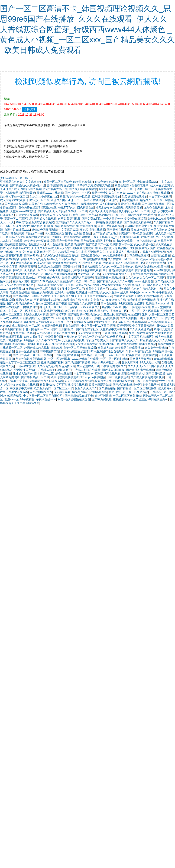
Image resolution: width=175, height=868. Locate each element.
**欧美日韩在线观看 (12, 233)
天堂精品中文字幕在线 (114, 329)
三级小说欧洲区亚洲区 (50, 285)
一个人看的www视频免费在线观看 (125, 219)
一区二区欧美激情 (146, 381)
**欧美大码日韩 (58, 189)
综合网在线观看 (65, 226)
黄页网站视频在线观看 (75, 351)
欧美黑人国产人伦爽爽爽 (77, 278)
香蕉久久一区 (119, 311)
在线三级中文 (37, 244)
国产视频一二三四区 (77, 193)
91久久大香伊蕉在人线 (44, 196)
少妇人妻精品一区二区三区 (17, 178)
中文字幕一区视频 (160, 196)
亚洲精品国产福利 (52, 363)
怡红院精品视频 (130, 237)
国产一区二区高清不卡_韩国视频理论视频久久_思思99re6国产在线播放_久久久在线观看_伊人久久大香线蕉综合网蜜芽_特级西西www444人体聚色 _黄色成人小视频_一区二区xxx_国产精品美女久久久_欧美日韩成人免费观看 (87, 29)
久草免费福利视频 (69, 219)
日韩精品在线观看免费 (108, 222)
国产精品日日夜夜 (42, 226)
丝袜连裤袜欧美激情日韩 (31, 359)
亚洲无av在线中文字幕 (107, 285)
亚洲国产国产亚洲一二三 (67, 200)
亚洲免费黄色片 (91, 256)
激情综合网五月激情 (44, 230)
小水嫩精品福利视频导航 (20, 193)
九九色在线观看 (154, 208)
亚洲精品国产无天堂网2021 (37, 318)
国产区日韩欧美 (156, 374)
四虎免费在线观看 (27, 215)
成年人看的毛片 (34, 337)
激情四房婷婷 (24, 263)
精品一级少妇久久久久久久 (109, 193)
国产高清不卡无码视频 (140, 370)
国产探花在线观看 (16, 204)
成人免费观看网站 (89, 333)
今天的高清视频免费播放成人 (18, 278)
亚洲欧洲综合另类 (49, 278)
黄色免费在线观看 (30, 208)
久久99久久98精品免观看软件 (61, 256)
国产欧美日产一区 (98, 244)
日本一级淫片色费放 (17, 226)
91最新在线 (36, 204)
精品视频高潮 (130, 200)
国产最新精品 (107, 388)
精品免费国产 (80, 392)
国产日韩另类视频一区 (156, 204)
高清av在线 (49, 208)
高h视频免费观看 (83, 248)
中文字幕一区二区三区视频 (98, 326)
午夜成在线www (46, 399)
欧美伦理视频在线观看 (65, 377)
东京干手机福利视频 (111, 226)
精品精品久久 (24, 300)
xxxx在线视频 (162, 270)
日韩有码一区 (42, 252)
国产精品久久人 (48, 211)
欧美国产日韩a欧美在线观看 (136, 233)
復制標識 (29, 109)
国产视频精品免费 (41, 392)
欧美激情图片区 (151, 237)
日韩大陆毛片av (33, 329)
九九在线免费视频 (73, 340)
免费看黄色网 (54, 337)
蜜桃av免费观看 (123, 241)
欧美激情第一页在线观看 (40, 241)
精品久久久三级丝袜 (102, 315)
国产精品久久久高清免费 (84, 303)
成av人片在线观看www (132, 322)
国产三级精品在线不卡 (79, 396)
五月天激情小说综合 (47, 300)
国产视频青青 (58, 315)
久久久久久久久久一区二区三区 (145, 278)
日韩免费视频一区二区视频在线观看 (74, 348)
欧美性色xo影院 (83, 182)
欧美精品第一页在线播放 (142, 355)
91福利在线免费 (123, 381)
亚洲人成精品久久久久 (96, 267)
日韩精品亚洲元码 (52, 311)
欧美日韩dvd (48, 385)
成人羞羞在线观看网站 (59, 233)
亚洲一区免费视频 (27, 351)
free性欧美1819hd (114, 256)
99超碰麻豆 (64, 370)
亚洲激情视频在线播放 (106, 196)
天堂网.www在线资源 (50, 193)
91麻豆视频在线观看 (114, 333)
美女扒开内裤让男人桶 (106, 363)
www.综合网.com (23, 322)
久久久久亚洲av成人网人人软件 (51, 248)
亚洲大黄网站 (130, 363)
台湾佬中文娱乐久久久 (18, 252)
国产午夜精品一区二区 (35, 377)
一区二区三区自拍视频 (114, 359)
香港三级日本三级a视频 (109, 278)
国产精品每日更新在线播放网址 (56, 333)
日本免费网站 (30, 307)
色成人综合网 (42, 263)
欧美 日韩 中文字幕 (85, 215)
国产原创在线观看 (118, 230)
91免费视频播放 (86, 226)
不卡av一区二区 (115, 355)
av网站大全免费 (124, 296)
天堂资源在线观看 (87, 344)
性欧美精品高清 (75, 244)
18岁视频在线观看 (158, 193)
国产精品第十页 (78, 315)
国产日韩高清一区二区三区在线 (33, 355)
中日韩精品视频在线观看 (118, 270)
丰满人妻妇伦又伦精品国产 (112, 248)
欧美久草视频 (148, 344)
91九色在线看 (164, 337)
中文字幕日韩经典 (144, 326)
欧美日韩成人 (136, 374)
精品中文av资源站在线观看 (21, 385)
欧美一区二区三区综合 (58, 182)
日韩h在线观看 (72, 237)
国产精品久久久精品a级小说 (28, 185)
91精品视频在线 (71, 300)
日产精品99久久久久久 (124, 340)
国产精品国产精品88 (78, 363)
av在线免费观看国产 (114, 366)
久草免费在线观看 (24, 333)
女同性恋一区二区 (89, 274)
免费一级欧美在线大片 (143, 333)
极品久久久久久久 (86, 388)
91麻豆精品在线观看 (132, 303)
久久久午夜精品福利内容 (147, 289)
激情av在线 (166, 274)
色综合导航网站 (114, 337)
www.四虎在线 (136, 193)
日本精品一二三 (44, 374)
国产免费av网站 (92, 219)
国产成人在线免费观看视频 (147, 377)
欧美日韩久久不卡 (40, 344)
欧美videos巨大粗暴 (145, 274)
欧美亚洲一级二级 (87, 292)
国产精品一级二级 (92, 355)
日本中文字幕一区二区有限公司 (20, 311)
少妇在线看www (147, 182)
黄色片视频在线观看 (93, 230)
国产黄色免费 (144, 270)
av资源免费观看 (51, 326)
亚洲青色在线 (83, 233)
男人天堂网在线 (162, 307)
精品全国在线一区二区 (73, 211)
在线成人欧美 (47, 370)
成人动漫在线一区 (88, 366)
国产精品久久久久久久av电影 (116, 281)
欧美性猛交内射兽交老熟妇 (132, 185)
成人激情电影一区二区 (26, 326)
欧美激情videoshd (157, 303)
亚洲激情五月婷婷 (90, 263)
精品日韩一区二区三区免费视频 (128, 392)
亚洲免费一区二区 (73, 289)
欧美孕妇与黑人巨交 (96, 311)
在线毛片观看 (21, 281)
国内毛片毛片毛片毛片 (142, 215)
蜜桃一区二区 (127, 182)
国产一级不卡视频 (68, 241)
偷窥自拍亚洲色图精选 (141, 300)
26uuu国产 (51, 329)
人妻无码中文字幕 (162, 211)
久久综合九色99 (47, 366)
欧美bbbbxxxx (156, 219)
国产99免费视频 (102, 399)
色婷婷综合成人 (113, 263)
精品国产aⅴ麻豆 (112, 307)
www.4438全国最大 (12, 289)
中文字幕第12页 (69, 230)
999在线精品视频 (63, 344)
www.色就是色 (144, 281)
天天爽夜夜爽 (28, 267)
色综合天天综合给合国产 (85, 307)
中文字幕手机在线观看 (140, 337)
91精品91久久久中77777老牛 (42, 340)
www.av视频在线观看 (85, 359)
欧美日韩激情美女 (11, 340)
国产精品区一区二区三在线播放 (137, 388)
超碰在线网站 (71, 326)
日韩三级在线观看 (118, 377)
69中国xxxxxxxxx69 (142, 292)
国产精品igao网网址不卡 (96, 241)
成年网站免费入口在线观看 (46, 381)
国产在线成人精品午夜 (138, 222)
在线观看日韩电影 (50, 237)
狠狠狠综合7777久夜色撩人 (62, 204)
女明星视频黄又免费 (143, 248)
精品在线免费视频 (42, 292)
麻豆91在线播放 (94, 200)
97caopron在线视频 (93, 377)
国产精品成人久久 (158, 285)
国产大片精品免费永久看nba (25, 303)
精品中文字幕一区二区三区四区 (20, 363)
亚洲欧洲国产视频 (56, 303)
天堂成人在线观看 (45, 219)
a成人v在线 (12, 318)
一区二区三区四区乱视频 (144, 311)
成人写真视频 (62, 392)
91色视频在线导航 (95, 259)
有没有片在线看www (17, 230)
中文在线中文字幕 (21, 388)
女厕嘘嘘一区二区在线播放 (43, 289)
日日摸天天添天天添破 (86, 318)
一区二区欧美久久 (122, 267)
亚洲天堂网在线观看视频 (111, 374)
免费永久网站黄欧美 (65, 263)
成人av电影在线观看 (13, 200)
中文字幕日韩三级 (145, 241)
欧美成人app (106, 348)
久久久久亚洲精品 (141, 329)
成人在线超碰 (55, 244)
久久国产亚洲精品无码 (98, 296)
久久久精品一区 (144, 244)
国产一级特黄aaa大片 (137, 307)
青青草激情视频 (164, 359)
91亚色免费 (63, 318)
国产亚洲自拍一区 (131, 318)
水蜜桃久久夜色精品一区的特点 (83, 337)
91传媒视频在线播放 (134, 196)
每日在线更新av (158, 399)
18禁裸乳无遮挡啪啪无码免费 (95, 185)
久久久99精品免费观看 (79, 381)
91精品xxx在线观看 (50, 267)
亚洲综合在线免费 (43, 222)
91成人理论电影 (120, 289)
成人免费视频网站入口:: (116, 274)
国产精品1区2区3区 (105, 233)
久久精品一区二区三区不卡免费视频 (47, 270)
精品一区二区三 (125, 189)
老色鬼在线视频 (20, 292)
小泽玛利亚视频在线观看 (86, 270)
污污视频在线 (110, 318)
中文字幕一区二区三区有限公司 (43, 396)
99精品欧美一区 (109, 344)
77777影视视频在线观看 (72, 385)
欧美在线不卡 (151, 385)
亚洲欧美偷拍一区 (105, 322)
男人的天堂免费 (155, 263)
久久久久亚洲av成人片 (114, 292)
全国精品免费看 (160, 256)
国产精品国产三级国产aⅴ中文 (31, 296)
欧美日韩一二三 (86, 281)
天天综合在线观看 (129, 204)
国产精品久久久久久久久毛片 (74, 222)
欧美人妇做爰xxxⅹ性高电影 (152, 267)
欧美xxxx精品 (148, 259)
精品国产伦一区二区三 (113, 215)
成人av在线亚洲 (160, 185)
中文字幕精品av (84, 374)
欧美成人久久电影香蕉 (103, 211)
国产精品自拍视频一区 (127, 385)
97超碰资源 (124, 326)
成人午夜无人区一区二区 (134, 211)
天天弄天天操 (134, 208)
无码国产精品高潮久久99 (140, 226)
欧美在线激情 (129, 344)
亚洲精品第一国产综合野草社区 (79, 329)
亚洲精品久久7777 (100, 252)
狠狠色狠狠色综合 (106, 182)
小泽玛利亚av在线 (19, 248)
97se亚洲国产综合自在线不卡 (109, 351)
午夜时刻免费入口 (93, 300)
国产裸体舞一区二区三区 (123, 259)
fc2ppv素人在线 (116, 300)
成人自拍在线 (108, 204)
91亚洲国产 (113, 200)
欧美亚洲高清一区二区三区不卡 (54, 388)
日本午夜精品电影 (140, 351)
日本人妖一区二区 (38, 200)
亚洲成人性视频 (65, 292)
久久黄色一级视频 (156, 348)
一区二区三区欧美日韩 (127, 396)
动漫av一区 (12, 399)
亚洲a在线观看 (83, 322)
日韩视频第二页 (49, 351)
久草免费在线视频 (138, 256)
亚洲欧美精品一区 (70, 259)
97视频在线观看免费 (153, 252)
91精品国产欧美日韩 (34, 189)
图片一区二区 (145, 189)
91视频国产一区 (154, 318)
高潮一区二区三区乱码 (18, 219)
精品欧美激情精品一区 (30, 274)
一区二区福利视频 (59, 359)
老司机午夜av (73, 311)
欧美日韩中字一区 (122, 244)
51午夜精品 (27, 399)
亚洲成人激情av (23, 374)
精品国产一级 (35, 233)
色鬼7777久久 (67, 208)
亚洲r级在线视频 (26, 237)
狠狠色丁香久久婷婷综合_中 (100, 237)
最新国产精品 (13, 329)
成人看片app (166, 388)
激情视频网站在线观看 (61, 185)
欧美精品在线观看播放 (129, 348)
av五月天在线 (103, 381)
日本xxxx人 (7, 215)
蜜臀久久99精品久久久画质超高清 (53, 281)
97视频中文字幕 (18, 381)
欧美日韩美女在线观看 (14, 392)
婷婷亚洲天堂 (103, 396)
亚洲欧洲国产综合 (25, 370)
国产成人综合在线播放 (83, 189)
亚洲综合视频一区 (134, 285)
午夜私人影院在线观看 (86, 370)
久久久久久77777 (139, 366)
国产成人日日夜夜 (113, 370)
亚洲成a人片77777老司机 (55, 215)
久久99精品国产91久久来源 (70, 252)
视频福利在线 (99, 392)
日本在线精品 (109, 303)
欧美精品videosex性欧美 (75, 196)
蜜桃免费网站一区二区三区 (130, 399)
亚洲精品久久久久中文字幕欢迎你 (21, 182)
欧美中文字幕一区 (97, 289)
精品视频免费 (89, 204)
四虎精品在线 (86, 208)
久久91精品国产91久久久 (67, 296)
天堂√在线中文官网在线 (19, 285)
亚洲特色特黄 (72, 267)
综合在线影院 (64, 374)
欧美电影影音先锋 (100, 385)
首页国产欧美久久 (97, 340)
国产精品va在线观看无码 (132, 315)
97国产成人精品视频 (37, 348)
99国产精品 (15, 396)
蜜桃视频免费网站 (16, 244)
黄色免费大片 (67, 366)
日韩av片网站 (33, 256)
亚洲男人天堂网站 (141, 359)
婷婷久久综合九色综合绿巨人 (40, 259)
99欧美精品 (23, 222)
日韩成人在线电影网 (125, 252)
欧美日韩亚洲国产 (16, 344)
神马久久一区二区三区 (54, 307)
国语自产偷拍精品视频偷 (61, 274)
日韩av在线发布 (26, 366)
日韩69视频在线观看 (66, 355)
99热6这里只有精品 (36, 315)
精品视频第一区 (134, 263)
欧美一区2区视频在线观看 (74, 399)
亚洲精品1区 (106, 189)
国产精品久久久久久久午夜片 (54, 322)
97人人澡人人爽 (150, 363)
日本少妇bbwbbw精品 (149, 296)
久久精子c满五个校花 (79, 285)
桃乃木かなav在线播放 (110, 208)
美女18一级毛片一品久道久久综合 (152, 230)
